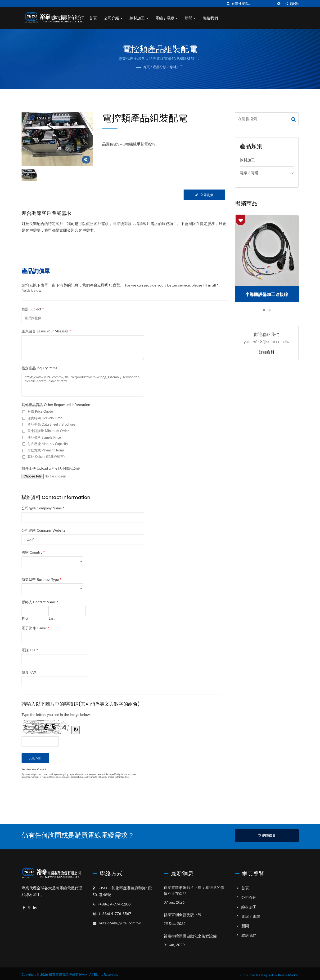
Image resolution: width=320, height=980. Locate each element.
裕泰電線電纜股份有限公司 (69, 972)
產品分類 (160, 67)
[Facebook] (24, 905)
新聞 (194, 18)
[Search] (253, 4)
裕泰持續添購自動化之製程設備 (190, 934)
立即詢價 (204, 195)
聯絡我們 (214, 18)
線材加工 (142, 18)
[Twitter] (29, 905)
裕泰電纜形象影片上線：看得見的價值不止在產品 (194, 888)
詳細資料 (267, 352)
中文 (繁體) (291, 4)
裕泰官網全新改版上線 (183, 912)
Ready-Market (288, 973)
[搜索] (228, 4)
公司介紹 (117, 18)
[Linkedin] (35, 905)
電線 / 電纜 (170, 18)
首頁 (96, 18)
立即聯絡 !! (266, 835)
